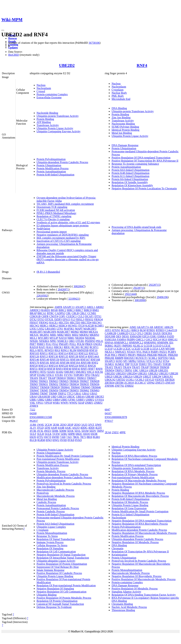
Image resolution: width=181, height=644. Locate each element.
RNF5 (84, 369)
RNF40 (67, 369)
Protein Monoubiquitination (52, 533)
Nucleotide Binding (47, 113)
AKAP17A (143, 327)
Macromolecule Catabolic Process (55, 490)
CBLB (75, 313)
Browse (13, 38)
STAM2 (41, 375)
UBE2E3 (164, 373)
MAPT (79, 329)
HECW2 (34, 326)
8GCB (33, 440)
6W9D (56, 437)
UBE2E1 (142, 373)
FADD (170, 336)
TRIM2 (34, 381)
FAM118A (110, 339)
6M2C (79, 434)
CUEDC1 (71, 316)
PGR (107, 355)
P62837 (34, 421)
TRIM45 (86, 387)
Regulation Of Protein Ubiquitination (57, 601)
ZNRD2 (129, 386)
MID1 (68, 335)
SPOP (33, 375)
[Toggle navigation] (3, 30)
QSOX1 (98, 344)
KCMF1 (99, 326)
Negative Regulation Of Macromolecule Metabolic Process (144, 533)
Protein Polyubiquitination (51, 159)
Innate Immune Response (51, 570)
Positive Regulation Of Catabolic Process (59, 573)
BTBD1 (151, 330)
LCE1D (157, 346)
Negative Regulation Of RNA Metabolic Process (138, 493)
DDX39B (110, 336)
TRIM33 (64, 384)
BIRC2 (62, 310)
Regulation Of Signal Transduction (56, 539)
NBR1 (71, 338)
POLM (81, 344)
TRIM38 (45, 387)
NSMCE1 (63, 341)
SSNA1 (141, 361)
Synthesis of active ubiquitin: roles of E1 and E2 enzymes (68, 222)
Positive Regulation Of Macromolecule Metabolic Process (144, 579)
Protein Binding (45, 119)
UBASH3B (44, 397)
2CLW (49, 425)
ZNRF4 (34, 406)
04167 (108, 413)
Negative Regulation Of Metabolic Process (135, 542)
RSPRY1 (35, 372)
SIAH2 (59, 372)
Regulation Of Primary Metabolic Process (135, 474)
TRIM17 (92, 378)
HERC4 (63, 326)
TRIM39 (55, 387)
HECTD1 (64, 323)
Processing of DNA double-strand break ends (136, 227)
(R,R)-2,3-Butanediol (48, 272)
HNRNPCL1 (121, 343)
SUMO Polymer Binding (125, 127)
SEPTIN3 (163, 358)
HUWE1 (73, 326)
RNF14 (83, 356)
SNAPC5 (110, 361)
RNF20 (34, 366)
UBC (136, 370)
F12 (73, 319)
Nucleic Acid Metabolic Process (129, 607)
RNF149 (45, 360)
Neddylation (43, 229)
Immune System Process (50, 542)
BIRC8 (88, 310)
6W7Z (48, 437)
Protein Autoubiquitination (51, 171)
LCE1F (109, 349)
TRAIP (52, 378)
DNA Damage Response (125, 145)
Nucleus (41, 85)
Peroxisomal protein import (52, 232)
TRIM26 (74, 381)
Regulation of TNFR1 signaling (54, 216)
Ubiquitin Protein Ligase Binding (55, 576)
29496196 (162, 297)
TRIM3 (34, 384)
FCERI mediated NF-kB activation (56, 210)
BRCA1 (42, 313)
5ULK (48, 434)
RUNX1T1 (142, 358)
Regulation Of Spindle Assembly (130, 182)
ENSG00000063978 (116, 417)
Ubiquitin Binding (47, 595)
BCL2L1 (126, 330)
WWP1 (65, 403)
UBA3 (86, 393)
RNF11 (44, 353)
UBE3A (62, 397)
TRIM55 (74, 390)
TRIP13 (119, 370)
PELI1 (100, 341)
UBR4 (56, 400)
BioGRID (14, 55)
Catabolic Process (46, 502)
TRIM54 (64, 390)
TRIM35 (84, 384)
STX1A (151, 361)
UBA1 (78, 393)
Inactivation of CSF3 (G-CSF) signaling (59, 241)
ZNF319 (170, 383)
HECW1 (97, 323)
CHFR (45, 316)
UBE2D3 (121, 373)
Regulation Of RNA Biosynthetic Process (134, 456)
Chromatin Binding (122, 604)
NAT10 (63, 338)
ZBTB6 (119, 383)
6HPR (71, 434)
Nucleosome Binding (123, 124)
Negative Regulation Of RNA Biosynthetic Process (140, 524)
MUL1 (33, 338)
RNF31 (34, 369)
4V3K (33, 431)
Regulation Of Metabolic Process (130, 502)
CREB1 (148, 333)
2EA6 (108, 432)
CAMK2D (123, 333)
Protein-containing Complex (52, 94)
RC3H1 (76, 347)
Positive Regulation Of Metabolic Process (135, 589)
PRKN (89, 344)
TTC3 (70, 393)
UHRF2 (90, 400)
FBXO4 (98, 319)
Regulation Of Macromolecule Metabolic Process (139, 481)
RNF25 (83, 366)
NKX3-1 (109, 352)
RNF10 (93, 350)
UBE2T (147, 377)
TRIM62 (84, 390)
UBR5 (64, 400)
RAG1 (50, 347)
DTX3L (49, 319)
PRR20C (162, 355)
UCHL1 (130, 380)
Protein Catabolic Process (51, 511)
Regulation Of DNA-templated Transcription (136, 465)
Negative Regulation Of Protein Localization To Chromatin (144, 188)
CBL (68, 313)
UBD (54, 397)
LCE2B (118, 349)
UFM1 (72, 400)
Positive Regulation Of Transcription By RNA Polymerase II (145, 161)
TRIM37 (34, 387)
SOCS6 (99, 372)
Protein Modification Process (53, 168)
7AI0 (63, 437)
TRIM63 (95, 390)
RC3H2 (85, 347)
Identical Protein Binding (125, 130)
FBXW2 (44, 323)
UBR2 (41, 400)
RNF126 (34, 356)
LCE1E (166, 346)
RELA (33, 350)
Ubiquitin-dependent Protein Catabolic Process (62, 162)
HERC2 (54, 326)
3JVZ (91, 425)
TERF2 (143, 364)
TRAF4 (127, 367)
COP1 (62, 316)
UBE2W (157, 377)
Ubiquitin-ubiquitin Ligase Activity (56, 561)
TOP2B (167, 364)
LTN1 (60, 329)
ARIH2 (100, 307)
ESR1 (153, 336)
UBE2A (144, 370)
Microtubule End (121, 99)
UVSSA (99, 400)
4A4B (61, 428)
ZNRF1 (89, 403)
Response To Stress (47, 536)
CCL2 (133, 333)
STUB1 (59, 375)
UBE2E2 (153, 373)
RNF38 (51, 369)
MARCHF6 (50, 332)
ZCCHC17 (140, 383)
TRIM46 (96, 387)
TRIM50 (54, 390)
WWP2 (73, 403)
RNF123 (93, 353)
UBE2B (153, 370)
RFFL (41, 350)
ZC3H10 (129, 383)
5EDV (93, 431)
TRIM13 (81, 378)
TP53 (87, 375)
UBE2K (118, 377)
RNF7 (92, 369)
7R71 (83, 437)
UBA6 (33, 397)
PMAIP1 (64, 344)
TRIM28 (95, 381)
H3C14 (157, 339)
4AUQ (76, 428)
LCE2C (127, 349)
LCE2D (136, 349)
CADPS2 (60, 313)
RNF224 (74, 366)
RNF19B (86, 363)
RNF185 (55, 363)
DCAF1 (89, 316)
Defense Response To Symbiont (54, 607)
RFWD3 (49, 350)
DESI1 (126, 336)
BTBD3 (160, 330)
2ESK (56, 425)
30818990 (140, 300)
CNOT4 (54, 316)
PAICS (146, 352)
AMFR (58, 307)
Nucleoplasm (44, 88)
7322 (32, 410)
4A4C (68, 428)
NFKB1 (34, 341)
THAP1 (157, 364)
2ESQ (77, 425)
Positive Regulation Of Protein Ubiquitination (62, 564)
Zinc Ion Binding (121, 118)
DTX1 (98, 316)
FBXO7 (34, 323)
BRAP (33, 313)
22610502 (42, 296)
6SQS (33, 437)
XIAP (81, 403)
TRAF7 (43, 378)
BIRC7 (79, 310)
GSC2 (149, 339)
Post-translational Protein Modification (58, 459)
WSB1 (56, 403)
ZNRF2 (98, 403)
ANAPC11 (69, 307)
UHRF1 (81, 400)
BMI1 (96, 310)
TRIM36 (95, 384)
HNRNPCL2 (136, 343)
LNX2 (41, 329)
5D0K (55, 431)
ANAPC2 (81, 307)
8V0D (64, 440)
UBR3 (49, 400)
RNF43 (76, 369)
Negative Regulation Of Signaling (55, 589)
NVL (139, 352)
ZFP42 (151, 383)
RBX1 (67, 347)
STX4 (166, 361)
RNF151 (65, 360)
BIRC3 (71, 310)
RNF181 (45, 363)
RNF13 (44, 356)
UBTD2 (121, 380)
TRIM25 (64, 381)
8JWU (56, 440)
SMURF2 (81, 372)
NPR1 (53, 341)
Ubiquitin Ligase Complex (51, 527)
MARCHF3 (90, 329)
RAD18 (34, 347)
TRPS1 (128, 370)
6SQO (87, 434)
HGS (164, 339)
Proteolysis (43, 493)
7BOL (76, 437)
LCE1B (148, 346)
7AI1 (69, 437)
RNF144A (94, 356)
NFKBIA (44, 341)
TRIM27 (84, 381)
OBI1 (72, 341)
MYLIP (54, 338)
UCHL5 (140, 380)
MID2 (75, 335)
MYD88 (170, 349)
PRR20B (152, 355)
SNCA (90, 372)
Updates (13, 48)
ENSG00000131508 (41, 417)
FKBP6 (131, 339)
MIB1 (53, 335)
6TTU (40, 437)
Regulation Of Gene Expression (129, 508)
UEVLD (149, 380)
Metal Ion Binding (122, 133)
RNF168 (95, 360)
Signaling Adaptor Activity (126, 592)
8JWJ (49, 440)
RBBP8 (119, 358)
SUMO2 (119, 364)
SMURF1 (69, 372)
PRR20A (141, 355)
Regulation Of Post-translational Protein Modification (66, 585)
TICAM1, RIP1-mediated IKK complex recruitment (65, 204)
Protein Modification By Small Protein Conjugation (65, 456)
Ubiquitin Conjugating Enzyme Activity (59, 131)
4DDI (91, 428)
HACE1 (54, 323)
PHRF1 (41, 344)
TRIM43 (75, 387)
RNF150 (55, 360)
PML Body (118, 96)
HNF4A (109, 343)
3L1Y (33, 428)
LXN (162, 349)
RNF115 (73, 353)
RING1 (65, 350)
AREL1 (91, 307)
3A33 (84, 425)
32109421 (74, 299)
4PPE (123, 432)
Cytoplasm (117, 90)
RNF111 (53, 353)
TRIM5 (44, 390)
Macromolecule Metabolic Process (56, 496)
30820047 (79, 286)
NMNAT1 (121, 352)
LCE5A (154, 349)
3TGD (40, 428)
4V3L (40, 431)
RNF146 (34, 360)
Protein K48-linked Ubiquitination (55, 175)
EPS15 (66, 319)
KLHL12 (138, 346)
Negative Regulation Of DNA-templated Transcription (141, 521)
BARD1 (46, 310)
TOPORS (79, 375)
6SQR (94, 434)
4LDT (99, 428)
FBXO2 (89, 319)
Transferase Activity (48, 125)
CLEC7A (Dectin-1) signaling (53, 219)
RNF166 (75, 360)
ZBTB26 (170, 380)
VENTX (159, 380)
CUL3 (81, 316)
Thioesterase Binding (123, 610)
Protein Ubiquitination (49, 165)
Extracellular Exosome (49, 97)
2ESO (63, 425)
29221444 (130, 294)
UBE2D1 (163, 370)
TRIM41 (65, 387)
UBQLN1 (168, 377)
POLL (73, 344)
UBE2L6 (128, 377)
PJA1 (49, 344)
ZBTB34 (110, 383)
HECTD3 (75, 323)
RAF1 (42, 347)
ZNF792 (119, 386)
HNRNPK (163, 343)
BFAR (54, 310)
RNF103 (34, 353)
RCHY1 (94, 347)
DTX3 (41, 319)
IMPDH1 (127, 346)
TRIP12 (62, 393)
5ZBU (64, 434)
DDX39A (167, 333)
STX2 (159, 361)
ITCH (81, 326)
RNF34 (42, 369)
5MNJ (100, 431)
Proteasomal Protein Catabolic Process (58, 508)
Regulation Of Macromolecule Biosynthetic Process (140, 496)
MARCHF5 (36, 332)
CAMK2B (110, 333)
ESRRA (162, 336)
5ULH (40, 434)
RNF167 (85, 360)
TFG (150, 364)
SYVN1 (68, 375)
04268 (33, 413)
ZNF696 (109, 386)
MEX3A (93, 332)
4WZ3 (48, 431)
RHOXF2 (129, 358)
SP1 (125, 361)
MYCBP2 (43, 338)
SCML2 (153, 358)
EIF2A (146, 336)
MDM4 (84, 332)
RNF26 (92, 366)
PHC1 (114, 355)
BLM (143, 330)
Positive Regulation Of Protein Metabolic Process (64, 598)
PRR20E (109, 358)
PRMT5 (123, 355)
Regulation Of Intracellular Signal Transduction (63, 558)
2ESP (70, 425)
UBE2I (109, 377)
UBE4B (90, 397)
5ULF (33, 434)
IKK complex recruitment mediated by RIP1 (61, 238)
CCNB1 (92, 313)
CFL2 (140, 333)
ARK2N (169, 327)
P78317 (109, 421)
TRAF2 (95, 375)
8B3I (89, 437)
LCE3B (145, 349)
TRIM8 (53, 393)
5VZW (56, 434)
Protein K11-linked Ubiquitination (130, 176)
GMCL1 (140, 339)
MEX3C (34, 335)
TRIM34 (74, 384)
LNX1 (33, 329)
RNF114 (63, 353)
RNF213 (43, 366)
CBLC (83, 313)
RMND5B (83, 350)
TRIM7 (44, 393)
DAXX (157, 333)
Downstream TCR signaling (52, 207)
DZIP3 (58, 319)
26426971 (63, 289)
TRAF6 (34, 378)
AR (151, 327)
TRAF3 (118, 367)
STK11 (50, 375)
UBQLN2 (110, 380)
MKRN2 (84, 335)
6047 (107, 410)
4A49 (54, 428)
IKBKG (109, 346)
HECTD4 (86, 323)
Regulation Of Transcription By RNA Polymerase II (140, 552)
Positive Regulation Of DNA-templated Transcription (141, 158)
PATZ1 (163, 352)
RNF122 (83, 353)
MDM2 (75, 332)
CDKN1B (35, 316)
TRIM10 (61, 378)
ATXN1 (116, 330)
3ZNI (47, 428)
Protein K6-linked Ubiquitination (130, 179)
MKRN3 (94, 335)
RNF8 (99, 369)
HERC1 (44, 326)
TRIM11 (71, 378)
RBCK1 (59, 347)
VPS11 (40, 403)
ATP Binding (44, 122)
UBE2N (138, 377)
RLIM (73, 350)
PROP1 (132, 355)
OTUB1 (80, 341)
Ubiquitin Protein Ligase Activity (55, 128)
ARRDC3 (35, 310)
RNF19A (75, 363)
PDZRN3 (90, 341)
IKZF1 (118, 346)
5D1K (70, 431)
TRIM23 (54, 381)
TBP (127, 364)
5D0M (63, 431)
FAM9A (121, 339)
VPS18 (48, 403)
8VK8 (71, 440)
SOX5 (119, 361)
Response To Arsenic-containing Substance (135, 164)
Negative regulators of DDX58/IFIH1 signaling (63, 235)
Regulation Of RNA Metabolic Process (133, 471)
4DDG (84, 428)
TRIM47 (34, 390)
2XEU (115, 432)
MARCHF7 (63, 332)
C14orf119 (171, 330)
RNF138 (74, 356)
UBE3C (71, 397)
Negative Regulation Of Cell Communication (62, 592)
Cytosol (41, 91)
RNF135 (63, 356)
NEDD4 (80, 338)
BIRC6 (135, 330)
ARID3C (159, 327)
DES (119, 336)
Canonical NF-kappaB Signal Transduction (60, 604)
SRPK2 (132, 361)
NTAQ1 (131, 352)
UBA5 (94, 393)
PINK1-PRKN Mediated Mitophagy (56, 213)
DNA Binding (119, 108)
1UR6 (33, 425)
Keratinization (119, 555)
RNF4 (142, 65)
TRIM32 (54, 384)
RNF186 (65, 363)
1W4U (41, 425)
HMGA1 (173, 339)
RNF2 (95, 363)
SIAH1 (51, 372)
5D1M (85, 431)
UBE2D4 (132, 373)
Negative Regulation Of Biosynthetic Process (136, 576)
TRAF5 (136, 367)
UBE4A (80, 397)
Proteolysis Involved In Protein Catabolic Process (64, 484)
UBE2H (174, 373)
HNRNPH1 (150, 343)
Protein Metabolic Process (51, 471)
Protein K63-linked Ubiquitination (130, 170)
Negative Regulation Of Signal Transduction (61, 555)
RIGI (57, 350)
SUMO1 (109, 364)
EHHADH (136, 336)
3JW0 (98, 425)
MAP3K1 (69, 329)
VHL (32, 403)
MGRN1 (44, 335)
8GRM (41, 440)
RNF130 (53, 356)
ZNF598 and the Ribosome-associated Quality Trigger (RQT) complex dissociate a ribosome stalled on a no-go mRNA (68, 259)
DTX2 (33, 319)
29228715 (154, 285)
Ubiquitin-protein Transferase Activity (58, 116)
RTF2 (43, 372)
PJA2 (55, 344)
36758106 (94, 43)
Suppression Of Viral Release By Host (58, 567)
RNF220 (63, 366)
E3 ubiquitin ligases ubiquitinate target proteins (63, 225)
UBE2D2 (67, 65)
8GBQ (96, 437)
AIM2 (133, 327)
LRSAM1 (51, 329)
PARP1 (155, 352)
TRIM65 (34, 393)
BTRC (51, 313)
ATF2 (108, 330)
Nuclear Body (119, 93)
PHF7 (33, 344)
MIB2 (60, 335)
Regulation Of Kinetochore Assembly (132, 185)
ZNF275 (160, 383)
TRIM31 (43, 384)
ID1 (171, 343)
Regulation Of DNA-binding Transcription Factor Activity (144, 595)
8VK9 (78, 440)
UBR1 (33, 400)
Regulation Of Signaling (50, 548)
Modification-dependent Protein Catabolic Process (64, 477)
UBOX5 (99, 397)
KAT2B (90, 326)
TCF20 (134, 364)
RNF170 (34, 363)
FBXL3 (80, 319)
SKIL (172, 358)
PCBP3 (172, 352)
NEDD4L (90, 338)
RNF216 (53, 366)
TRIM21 (43, 381)
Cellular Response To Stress (52, 545)
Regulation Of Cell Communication (56, 552)
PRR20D (173, 355)
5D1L (78, 431)
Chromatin (117, 548)
